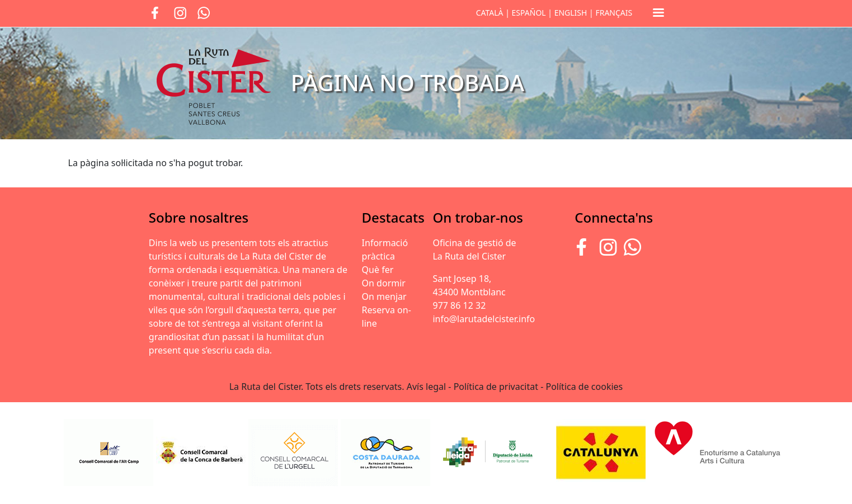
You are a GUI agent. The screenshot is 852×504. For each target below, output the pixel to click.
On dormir (384, 283)
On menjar (384, 296)
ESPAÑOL (529, 13)
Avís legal (426, 387)
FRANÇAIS (614, 13)
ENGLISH (571, 13)
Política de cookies (585, 387)
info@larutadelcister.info (484, 319)
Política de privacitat (496, 387)
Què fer (378, 270)
